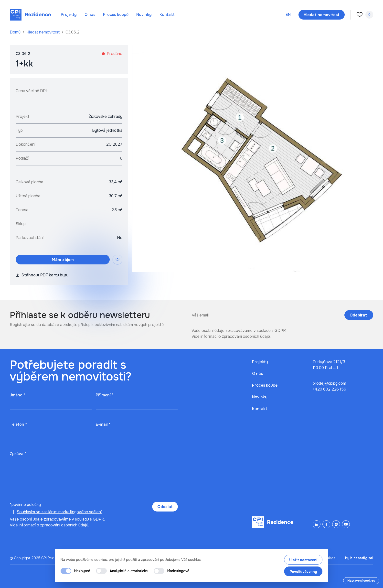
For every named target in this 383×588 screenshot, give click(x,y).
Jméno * (17, 395)
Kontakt (167, 15)
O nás (90, 15)
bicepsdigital (362, 558)
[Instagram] (336, 524)
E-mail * (103, 424)
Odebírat (359, 315)
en (288, 15)
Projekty (69, 15)
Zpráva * (18, 454)
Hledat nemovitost (43, 32)
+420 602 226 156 (329, 389)
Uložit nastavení (303, 560)
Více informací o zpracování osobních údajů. (231, 336)
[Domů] (30, 15)
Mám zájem (63, 260)
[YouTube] (346, 524)
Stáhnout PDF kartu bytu (42, 275)
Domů (16, 32)
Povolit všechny (303, 572)
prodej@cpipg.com (329, 383)
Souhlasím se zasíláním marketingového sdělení (59, 512)
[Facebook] (326, 524)
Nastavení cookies (361, 581)
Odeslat (165, 507)
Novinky (144, 15)
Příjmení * (105, 395)
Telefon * (18, 424)
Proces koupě (116, 15)
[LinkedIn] (317, 524)
